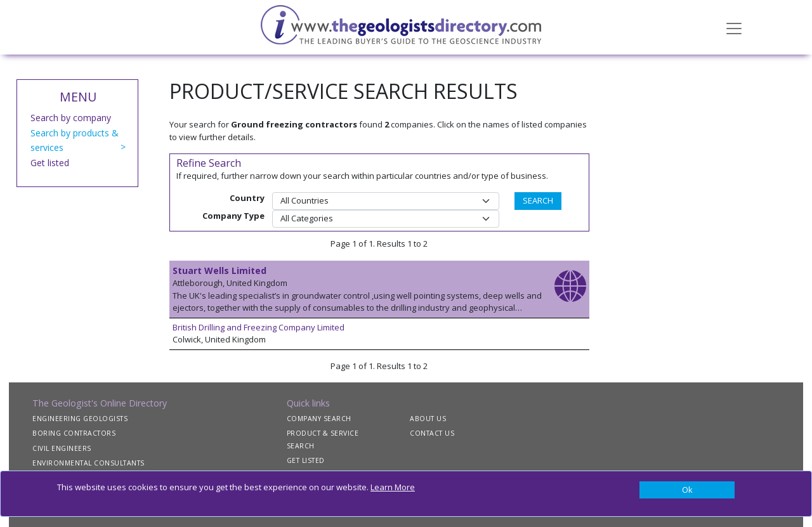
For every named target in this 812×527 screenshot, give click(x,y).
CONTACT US (432, 433)
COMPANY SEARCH (319, 419)
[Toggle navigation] (734, 27)
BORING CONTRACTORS (74, 433)
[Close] (687, 490)
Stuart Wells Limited (219, 270)
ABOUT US (428, 419)
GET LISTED (306, 460)
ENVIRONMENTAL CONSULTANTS (88, 463)
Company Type (233, 216)
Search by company (71, 118)
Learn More (393, 487)
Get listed (50, 163)
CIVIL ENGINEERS (62, 448)
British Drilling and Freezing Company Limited (259, 327)
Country (247, 198)
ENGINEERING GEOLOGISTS (80, 419)
